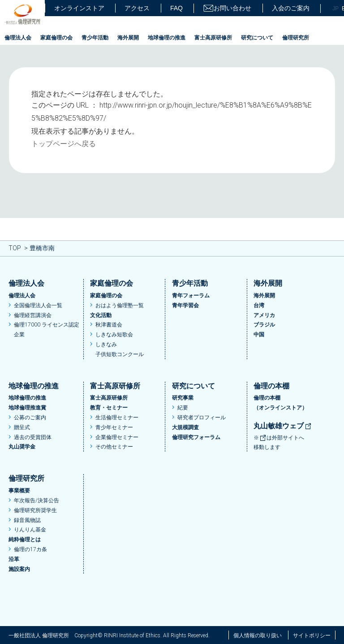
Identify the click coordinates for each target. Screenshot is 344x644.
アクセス (137, 8)
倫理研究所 (296, 38)
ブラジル (264, 325)
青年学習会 (185, 305)
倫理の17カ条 (30, 549)
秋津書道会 (109, 325)
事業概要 (19, 491)
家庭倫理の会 (56, 38)
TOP (15, 248)
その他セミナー (114, 447)
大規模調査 (185, 427)
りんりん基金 (30, 530)
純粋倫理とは (25, 540)
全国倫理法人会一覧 (38, 305)
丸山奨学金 (22, 447)
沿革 (14, 559)
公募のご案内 (30, 418)
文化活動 (101, 315)
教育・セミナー (109, 408)
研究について (257, 38)
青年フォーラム (191, 296)
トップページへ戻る (64, 144)
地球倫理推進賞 (27, 408)
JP (335, 9)
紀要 (183, 408)
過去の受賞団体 (33, 437)
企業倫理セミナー (117, 437)
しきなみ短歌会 (114, 335)
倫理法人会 (18, 38)
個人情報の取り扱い (258, 635)
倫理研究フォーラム (196, 437)
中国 (259, 335)
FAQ (176, 8)
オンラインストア (79, 8)
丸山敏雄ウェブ (283, 426)
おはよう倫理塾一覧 (120, 305)
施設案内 (19, 569)
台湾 (259, 305)
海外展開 (128, 38)
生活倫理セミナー (117, 418)
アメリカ (264, 315)
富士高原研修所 (213, 38)
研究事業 (183, 398)
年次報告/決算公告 (37, 500)
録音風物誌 (27, 520)
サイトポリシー (312, 635)
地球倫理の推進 (167, 38)
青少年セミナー (114, 427)
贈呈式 (22, 427)
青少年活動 (95, 38)
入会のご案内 (291, 8)
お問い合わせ (227, 8)
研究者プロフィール (202, 418)
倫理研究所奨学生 (35, 510)
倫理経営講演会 (33, 315)
